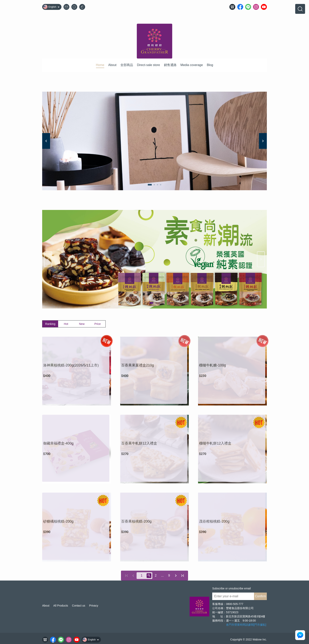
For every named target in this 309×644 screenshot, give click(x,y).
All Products (61, 606)
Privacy (94, 606)
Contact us (79, 606)
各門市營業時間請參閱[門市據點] (246, 625)
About (46, 606)
